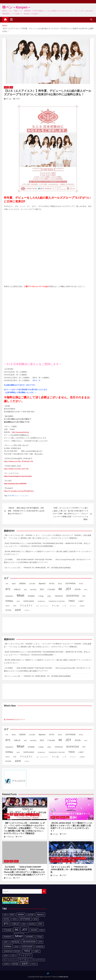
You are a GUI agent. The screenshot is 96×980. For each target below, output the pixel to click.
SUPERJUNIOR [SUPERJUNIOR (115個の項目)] (29, 601)
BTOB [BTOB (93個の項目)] (81, 584)
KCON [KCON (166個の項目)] (78, 589)
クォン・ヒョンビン (22, 496)
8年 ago (8, 99)
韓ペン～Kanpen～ (17, 7)
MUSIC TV (65, 858)
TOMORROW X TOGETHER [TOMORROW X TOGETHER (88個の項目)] (57, 601)
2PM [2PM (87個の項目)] (7, 584)
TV (70, 858)
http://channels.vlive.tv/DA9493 (15, 484)
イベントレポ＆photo (32, 814)
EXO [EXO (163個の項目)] (42, 589)
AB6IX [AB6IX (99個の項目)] (14, 584)
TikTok (22, 814)
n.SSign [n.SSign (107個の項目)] (41, 596)
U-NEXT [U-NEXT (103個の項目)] (81, 601)
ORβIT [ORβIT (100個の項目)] (49, 596)
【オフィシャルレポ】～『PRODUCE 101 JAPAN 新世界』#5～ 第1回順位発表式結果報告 (37, 568)
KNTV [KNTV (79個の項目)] (86, 590)
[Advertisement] (22, 625)
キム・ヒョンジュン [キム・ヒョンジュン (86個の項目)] (42, 606)
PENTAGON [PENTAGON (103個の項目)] (59, 596)
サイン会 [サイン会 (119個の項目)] (55, 606)
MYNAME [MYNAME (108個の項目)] (31, 596)
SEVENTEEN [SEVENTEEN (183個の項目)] (73, 596)
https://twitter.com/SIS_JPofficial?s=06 (18, 461)
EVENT (6, 87)
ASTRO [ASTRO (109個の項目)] (52, 584)
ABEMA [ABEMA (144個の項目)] (22, 583)
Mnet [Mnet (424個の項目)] (21, 596)
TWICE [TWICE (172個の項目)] (72, 601)
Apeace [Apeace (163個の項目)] (42, 583)
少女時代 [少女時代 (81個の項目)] (82, 606)
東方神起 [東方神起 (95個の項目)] (8, 610)
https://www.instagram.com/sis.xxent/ (18, 476)
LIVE (11, 87)
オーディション (67, 861)
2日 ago (54, 834)
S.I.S (10, 496)
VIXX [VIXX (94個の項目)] (15, 606)
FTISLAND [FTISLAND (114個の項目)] (51, 590)
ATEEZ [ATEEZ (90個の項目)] (60, 584)
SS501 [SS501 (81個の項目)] (18, 601)
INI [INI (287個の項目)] (60, 589)
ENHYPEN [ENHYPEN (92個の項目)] (33, 590)
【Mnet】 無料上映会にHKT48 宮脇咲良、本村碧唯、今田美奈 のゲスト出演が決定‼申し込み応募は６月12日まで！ (26, 511)
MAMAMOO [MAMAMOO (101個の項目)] (9, 596)
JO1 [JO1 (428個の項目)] (68, 589)
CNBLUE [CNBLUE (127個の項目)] (17, 589)
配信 (68, 817)
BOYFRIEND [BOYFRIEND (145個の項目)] (71, 583)
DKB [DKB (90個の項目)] (25, 590)
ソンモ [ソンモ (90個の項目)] (64, 606)
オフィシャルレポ (56, 861)
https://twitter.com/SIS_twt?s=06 (16, 469)
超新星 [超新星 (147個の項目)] (18, 610)
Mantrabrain (64, 977)
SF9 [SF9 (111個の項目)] (84, 596)
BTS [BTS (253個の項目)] (8, 589)
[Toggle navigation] (11, 19)
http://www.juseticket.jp (20, 432)
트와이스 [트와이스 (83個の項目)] (27, 610)
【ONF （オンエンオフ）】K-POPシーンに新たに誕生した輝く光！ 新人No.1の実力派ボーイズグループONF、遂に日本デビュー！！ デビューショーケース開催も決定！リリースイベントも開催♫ (70, 514)
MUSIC (16, 814)
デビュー (7, 817)
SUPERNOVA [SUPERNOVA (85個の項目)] (41, 601)
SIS (13, 496)
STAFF (17, 99)
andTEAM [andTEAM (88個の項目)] (32, 584)
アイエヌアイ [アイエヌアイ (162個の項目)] (26, 606)
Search (44, 891)
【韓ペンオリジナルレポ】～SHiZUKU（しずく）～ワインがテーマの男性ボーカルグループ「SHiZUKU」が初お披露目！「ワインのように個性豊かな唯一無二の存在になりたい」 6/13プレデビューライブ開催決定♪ (24, 828)
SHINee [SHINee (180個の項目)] (9, 601)
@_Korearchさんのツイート (14, 719)
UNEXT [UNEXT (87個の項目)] (8, 606)
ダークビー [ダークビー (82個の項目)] (73, 606)
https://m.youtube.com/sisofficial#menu (19, 491)
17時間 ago (9, 837)
